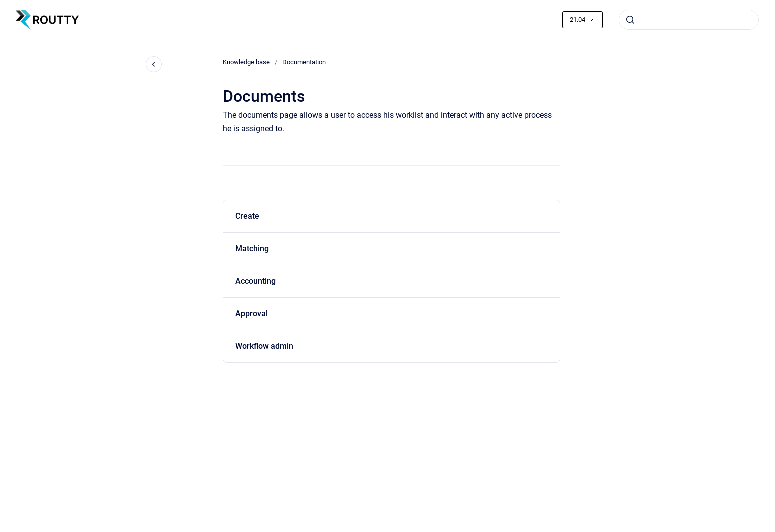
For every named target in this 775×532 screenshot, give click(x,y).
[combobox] (689, 20)
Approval (252, 314)
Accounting (256, 281)
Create (247, 216)
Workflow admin (264, 346)
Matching (252, 249)
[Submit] (630, 20)
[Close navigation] (154, 64)
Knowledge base (246, 62)
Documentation (304, 62)
